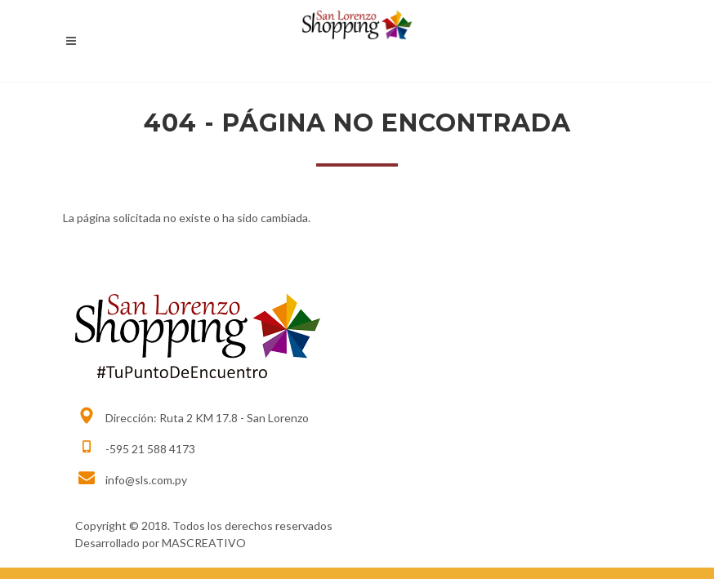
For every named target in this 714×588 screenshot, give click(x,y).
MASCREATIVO (204, 543)
